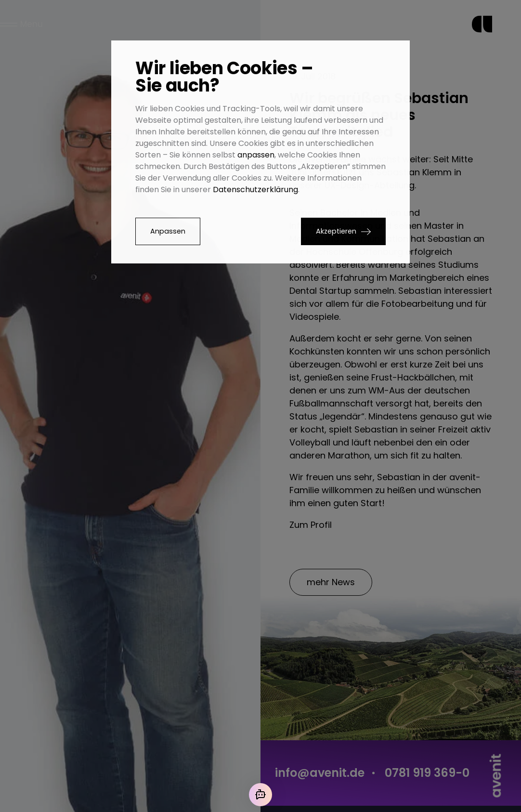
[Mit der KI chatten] (260, 795)
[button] (343, 231)
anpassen (256, 155)
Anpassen (168, 231)
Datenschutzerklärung (255, 190)
